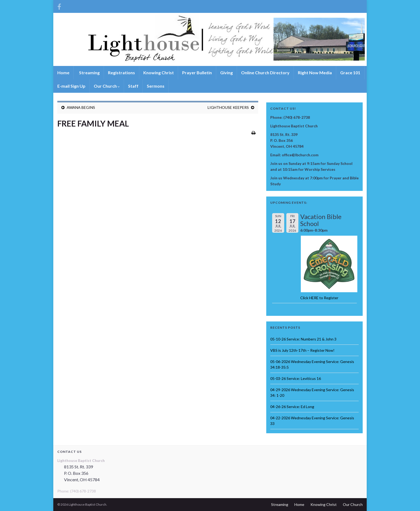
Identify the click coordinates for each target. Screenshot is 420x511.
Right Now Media (315, 73)
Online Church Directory (265, 73)
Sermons (156, 86)
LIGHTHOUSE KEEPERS (228, 107)
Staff (133, 86)
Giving (226, 73)
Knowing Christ (159, 73)
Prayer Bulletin (197, 73)
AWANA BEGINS (81, 107)
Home (63, 73)
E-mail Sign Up (71, 86)
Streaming (89, 73)
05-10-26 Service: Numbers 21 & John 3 (303, 339)
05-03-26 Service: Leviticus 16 (296, 378)
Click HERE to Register (319, 298)
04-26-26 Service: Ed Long (292, 407)
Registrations (121, 73)
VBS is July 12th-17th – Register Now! (302, 350)
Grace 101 (350, 73)
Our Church (107, 86)
